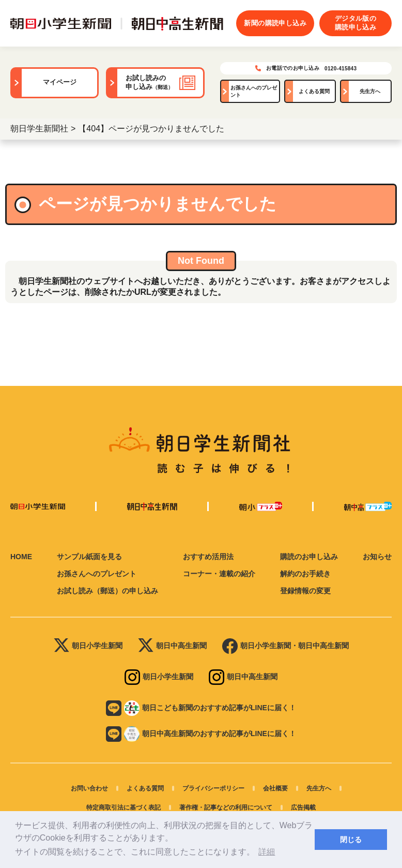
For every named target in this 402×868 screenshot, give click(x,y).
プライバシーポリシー (213, 788)
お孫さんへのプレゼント (254, 91)
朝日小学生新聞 (88, 646)
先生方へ (370, 91)
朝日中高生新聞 (172, 646)
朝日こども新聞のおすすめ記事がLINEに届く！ (201, 708)
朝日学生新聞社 (39, 129)
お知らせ (377, 557)
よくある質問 (314, 91)
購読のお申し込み (309, 557)
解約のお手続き (305, 574)
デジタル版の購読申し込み (355, 23)
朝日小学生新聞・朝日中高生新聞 (285, 646)
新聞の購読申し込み (275, 23)
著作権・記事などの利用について (226, 807)
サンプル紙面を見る (89, 557)
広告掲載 (303, 807)
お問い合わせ (89, 788)
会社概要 (275, 788)
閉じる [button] (351, 840)
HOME (21, 557)
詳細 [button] (267, 852)
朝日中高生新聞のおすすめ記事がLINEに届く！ (201, 734)
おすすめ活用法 (208, 557)
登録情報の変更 (305, 591)
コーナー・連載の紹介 (219, 574)
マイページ (60, 82)
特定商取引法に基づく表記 (123, 807)
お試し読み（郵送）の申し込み (107, 591)
